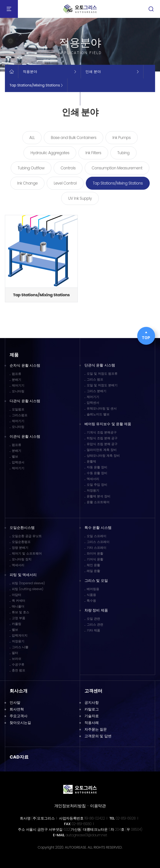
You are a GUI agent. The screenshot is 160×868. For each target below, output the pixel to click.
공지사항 (92, 703)
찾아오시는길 (20, 723)
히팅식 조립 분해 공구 (102, 438)
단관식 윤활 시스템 (100, 365)
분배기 (17, 380)
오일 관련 (93, 619)
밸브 (15, 456)
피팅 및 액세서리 (23, 575)
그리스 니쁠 (20, 647)
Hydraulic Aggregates (50, 153)
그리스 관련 (95, 624)
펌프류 (17, 374)
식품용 (91, 595)
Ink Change (27, 183)
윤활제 (91, 461)
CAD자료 (19, 757)
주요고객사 (19, 716)
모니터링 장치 (22, 559)
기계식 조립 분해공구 (102, 432)
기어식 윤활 (95, 559)
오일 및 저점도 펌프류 (102, 374)
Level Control (65, 183)
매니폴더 (18, 606)
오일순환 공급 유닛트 (27, 536)
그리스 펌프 (95, 379)
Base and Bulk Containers (74, 138)
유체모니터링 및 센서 (102, 408)
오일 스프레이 (97, 536)
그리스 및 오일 (96, 581)
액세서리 (93, 479)
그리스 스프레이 (98, 542)
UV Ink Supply (80, 198)
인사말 (15, 703)
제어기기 (18, 385)
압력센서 (18, 462)
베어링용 (93, 589)
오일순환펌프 (21, 542)
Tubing (123, 153)
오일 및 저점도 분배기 (102, 385)
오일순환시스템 (22, 528)
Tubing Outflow (31, 168)
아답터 (17, 595)
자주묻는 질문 (96, 729)
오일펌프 (18, 409)
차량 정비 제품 (96, 610)
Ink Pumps (122, 138)
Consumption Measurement (117, 168)
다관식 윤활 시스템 (25, 401)
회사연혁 (17, 709)
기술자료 (92, 716)
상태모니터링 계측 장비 (103, 456)
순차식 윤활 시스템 (25, 365)
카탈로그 (92, 709)
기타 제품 (93, 630)
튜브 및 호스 (21, 612)
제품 (14, 355)
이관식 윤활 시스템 (25, 436)
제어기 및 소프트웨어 (27, 553)
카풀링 (17, 624)
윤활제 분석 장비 (99, 496)
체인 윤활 (93, 565)
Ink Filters (93, 153)
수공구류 (18, 664)
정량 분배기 (20, 548)
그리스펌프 (20, 415)
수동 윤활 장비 (97, 473)
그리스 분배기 (97, 391)
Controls (68, 168)
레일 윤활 (93, 571)
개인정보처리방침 (70, 806)
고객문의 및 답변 (98, 736)
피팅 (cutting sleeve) (28, 589)
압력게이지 (20, 635)
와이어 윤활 (95, 553)
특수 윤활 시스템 (98, 528)
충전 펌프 (19, 670)
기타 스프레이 (97, 548)
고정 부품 (19, 618)
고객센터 (93, 691)
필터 (15, 653)
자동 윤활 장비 (97, 467)
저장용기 (93, 490)
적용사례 (92, 723)
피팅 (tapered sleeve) (28, 583)
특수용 (91, 601)
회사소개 (19, 691)
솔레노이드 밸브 (98, 414)
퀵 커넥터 (19, 601)
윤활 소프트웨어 (98, 502)
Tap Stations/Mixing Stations (118, 183)
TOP (146, 336)
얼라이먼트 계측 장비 (102, 450)
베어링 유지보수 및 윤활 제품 (108, 424)
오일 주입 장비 (97, 485)
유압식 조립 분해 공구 (102, 444)
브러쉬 (17, 659)
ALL (32, 138)
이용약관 (98, 806)
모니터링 (18, 391)
